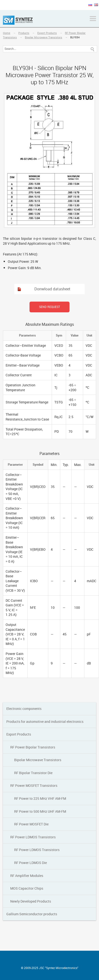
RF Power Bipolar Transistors (33, 747)
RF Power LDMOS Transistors (33, 837)
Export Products (47, 33)
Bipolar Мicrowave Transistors (44, 37)
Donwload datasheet (52, 289)
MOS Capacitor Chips (27, 888)
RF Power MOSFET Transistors (34, 785)
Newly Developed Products (31, 901)
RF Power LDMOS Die (30, 863)
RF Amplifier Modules (27, 876)
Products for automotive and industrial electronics (45, 722)
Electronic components (24, 709)
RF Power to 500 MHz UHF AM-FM (40, 811)
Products (24, 33)
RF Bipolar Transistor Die (33, 773)
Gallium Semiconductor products (32, 914)
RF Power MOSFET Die (31, 824)
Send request (49, 307)
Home (7, 33)
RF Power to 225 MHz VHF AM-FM (40, 798)
